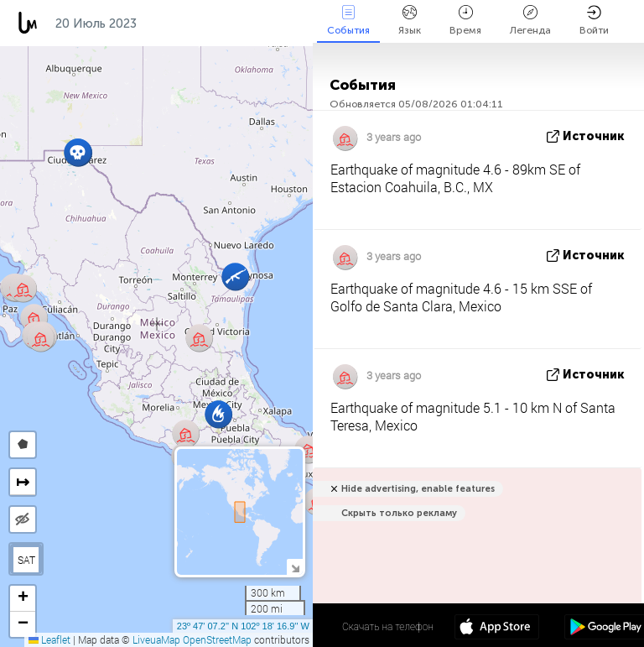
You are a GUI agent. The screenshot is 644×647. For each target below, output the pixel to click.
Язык (410, 21)
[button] (78, 152)
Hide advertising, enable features (418, 489)
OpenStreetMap (217, 639)
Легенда (530, 21)
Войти (594, 21)
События (348, 21)
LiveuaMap (156, 639)
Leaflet (49, 639)
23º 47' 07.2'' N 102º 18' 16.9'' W (243, 626)
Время (465, 21)
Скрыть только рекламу (399, 513)
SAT (26, 560)
